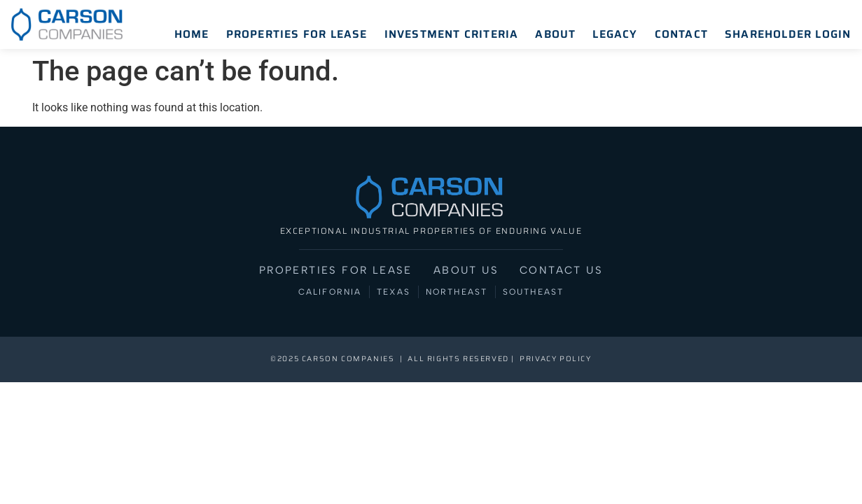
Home (192, 34)
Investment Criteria (452, 34)
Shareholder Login (788, 34)
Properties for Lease (297, 34)
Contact (681, 34)
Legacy (615, 34)
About (555, 34)
